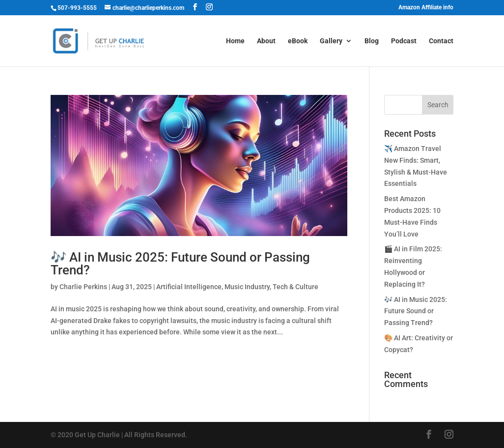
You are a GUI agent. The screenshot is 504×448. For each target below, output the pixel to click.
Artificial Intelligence (189, 287)
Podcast (404, 41)
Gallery (331, 41)
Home (235, 41)
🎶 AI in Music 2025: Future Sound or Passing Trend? (180, 264)
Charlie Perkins (83, 287)
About (266, 41)
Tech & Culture (295, 287)
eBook (298, 41)
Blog (372, 41)
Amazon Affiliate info (426, 8)
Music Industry (247, 287)
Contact (441, 41)
